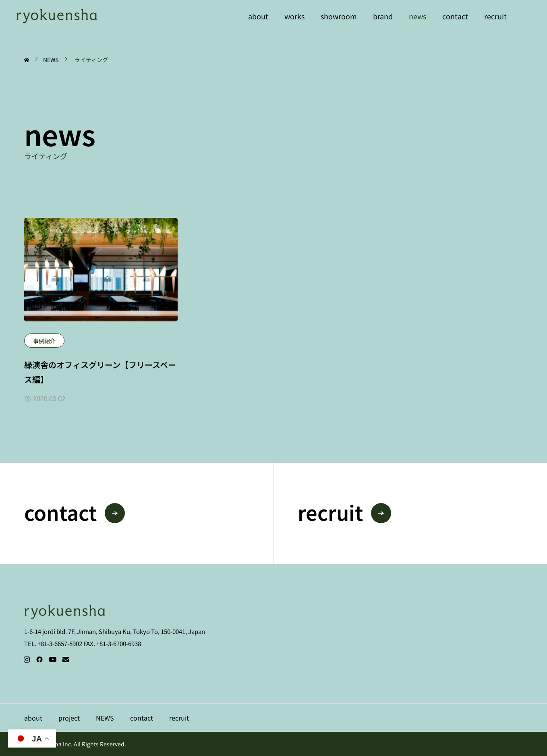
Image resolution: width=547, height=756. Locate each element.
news (418, 16)
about (258, 16)
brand (383, 16)
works (294, 16)
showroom (339, 16)
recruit (495, 16)
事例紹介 (44, 341)
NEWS (105, 718)
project (69, 718)
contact (455, 16)
